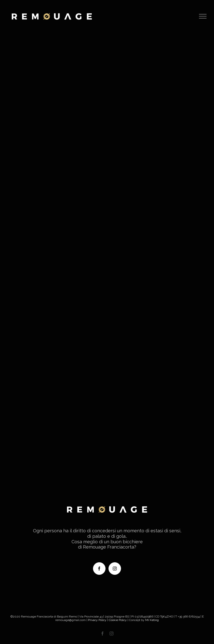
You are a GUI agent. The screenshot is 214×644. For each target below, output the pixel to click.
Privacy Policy (97, 620)
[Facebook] (99, 569)
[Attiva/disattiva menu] (203, 16)
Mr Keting (152, 620)
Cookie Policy (118, 620)
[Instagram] (115, 569)
